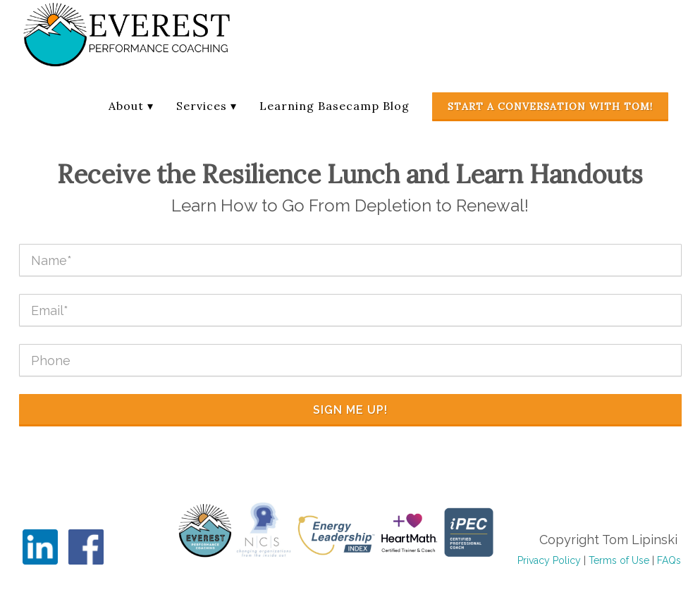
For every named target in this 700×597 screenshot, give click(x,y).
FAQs (669, 560)
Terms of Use (619, 560)
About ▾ (131, 106)
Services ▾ (207, 106)
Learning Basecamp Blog (334, 106)
